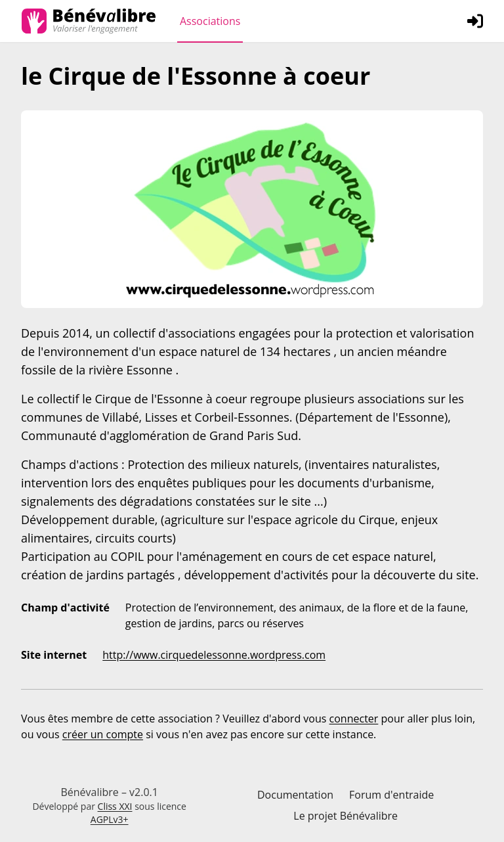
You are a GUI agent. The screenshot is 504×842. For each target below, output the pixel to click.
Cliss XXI (115, 806)
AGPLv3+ (110, 819)
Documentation (295, 795)
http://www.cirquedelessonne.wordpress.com (214, 655)
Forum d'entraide (391, 795)
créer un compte (103, 734)
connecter (354, 719)
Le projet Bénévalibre (346, 816)
